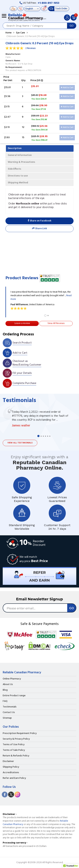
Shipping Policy (11, 767)
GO (72, 26)
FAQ (5, 701)
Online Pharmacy (12, 679)
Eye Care (21, 33)
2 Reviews (31, 48)
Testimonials (10, 707)
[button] (71, 865)
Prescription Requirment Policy (20, 733)
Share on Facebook (39, 221)
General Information (20, 155)
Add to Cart (67, 88)
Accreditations (11, 773)
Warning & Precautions (21, 162)
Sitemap (7, 718)
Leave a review (22, 323)
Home (9, 33)
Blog (5, 690)
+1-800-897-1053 (48, 3)
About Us (8, 685)
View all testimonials (20, 443)
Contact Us (9, 712)
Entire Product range (14, 696)
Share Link (39, 229)
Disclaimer (8, 761)
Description (15, 148)
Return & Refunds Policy (16, 756)
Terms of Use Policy (14, 745)
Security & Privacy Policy (16, 739)
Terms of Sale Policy (14, 750)
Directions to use (18, 176)
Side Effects (14, 169)
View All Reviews (56, 323)
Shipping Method (18, 183)
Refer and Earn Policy (14, 778)
